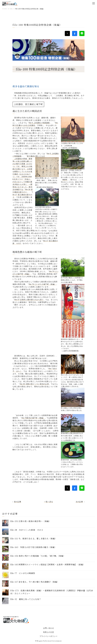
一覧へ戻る (48, 502)
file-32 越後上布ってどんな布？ (26, 599)
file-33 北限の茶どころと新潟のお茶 (34, 384)
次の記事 (79, 502)
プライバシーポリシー (48, 636)
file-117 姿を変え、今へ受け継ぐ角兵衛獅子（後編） (35, 582)
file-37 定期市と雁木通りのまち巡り (29, 300)
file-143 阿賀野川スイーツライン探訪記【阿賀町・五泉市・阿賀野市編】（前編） (48, 564)
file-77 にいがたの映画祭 (23, 573)
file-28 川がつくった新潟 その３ (27, 530)
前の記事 (18, 502)
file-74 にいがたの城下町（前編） (42, 284)
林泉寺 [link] (65, 180)
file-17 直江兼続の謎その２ (23, 195)
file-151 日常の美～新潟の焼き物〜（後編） (31, 521)
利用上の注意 (49, 632)
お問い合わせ (49, 628)
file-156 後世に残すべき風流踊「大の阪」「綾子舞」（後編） (38, 556)
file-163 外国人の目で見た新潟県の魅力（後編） (33, 547)
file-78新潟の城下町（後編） (33, 418)
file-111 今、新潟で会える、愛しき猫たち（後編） (33, 538)
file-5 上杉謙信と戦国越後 (39, 123)
